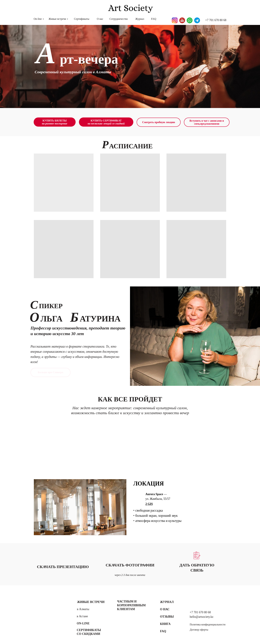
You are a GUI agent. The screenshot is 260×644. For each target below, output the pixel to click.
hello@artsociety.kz (202, 617)
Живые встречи (57, 19)
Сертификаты (82, 19)
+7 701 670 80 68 (216, 20)
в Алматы (83, 609)
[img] (49, 615)
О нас (100, 19)
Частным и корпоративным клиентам (131, 605)
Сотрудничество (119, 19)
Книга (165, 624)
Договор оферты (199, 630)
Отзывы (167, 617)
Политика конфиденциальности (208, 624)
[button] (197, 555)
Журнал (140, 19)
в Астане (82, 616)
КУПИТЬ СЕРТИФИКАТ (106, 122)
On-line (38, 19)
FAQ (154, 19)
